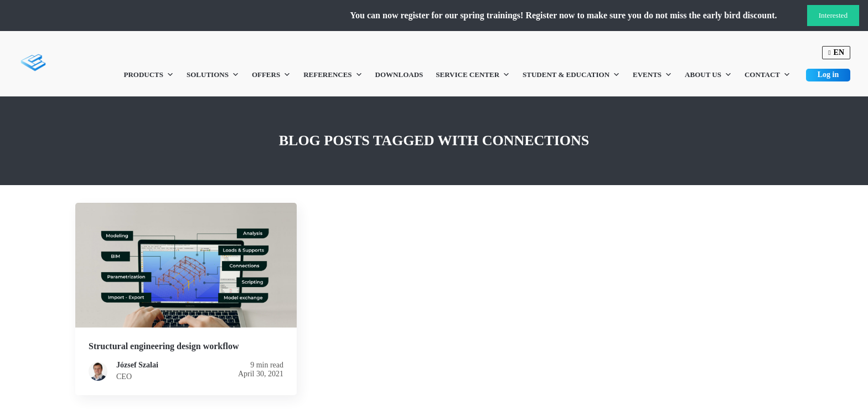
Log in (828, 75)
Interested (833, 15)
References (333, 75)
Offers (271, 75)
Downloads (399, 75)
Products (149, 75)
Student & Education (571, 75)
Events (652, 75)
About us (708, 75)
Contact (768, 75)
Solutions (213, 75)
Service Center (473, 75)
